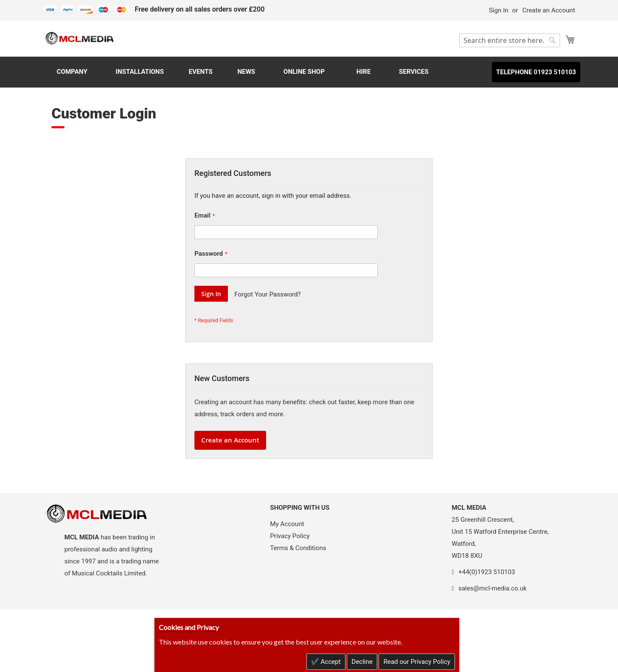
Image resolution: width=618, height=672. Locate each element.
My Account (287, 524)
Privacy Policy (290, 536)
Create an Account (549, 10)
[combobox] (510, 40)
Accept (330, 662)
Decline (362, 662)
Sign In (498, 10)
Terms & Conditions (298, 548)
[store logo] (79, 38)
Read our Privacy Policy (417, 662)
